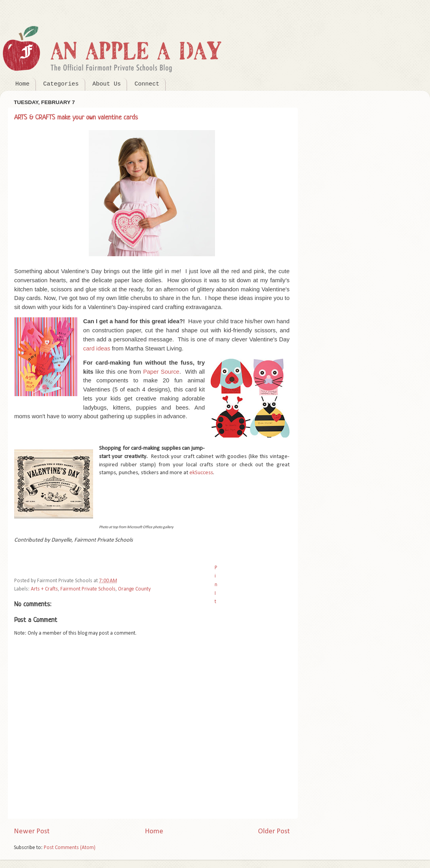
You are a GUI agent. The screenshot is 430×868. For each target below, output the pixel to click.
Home (22, 84)
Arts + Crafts (44, 589)
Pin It (216, 585)
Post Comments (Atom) (70, 848)
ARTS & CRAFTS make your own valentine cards (76, 118)
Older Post (274, 832)
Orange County (134, 589)
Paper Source (161, 372)
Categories (61, 84)
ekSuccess (201, 473)
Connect (147, 84)
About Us (107, 84)
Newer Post (32, 832)
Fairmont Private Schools (88, 589)
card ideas (97, 348)
